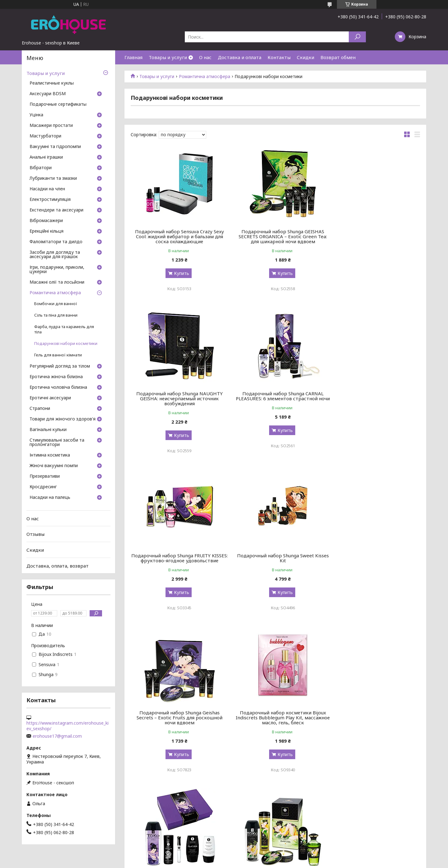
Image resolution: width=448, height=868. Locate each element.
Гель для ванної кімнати (58, 355)
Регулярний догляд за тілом (60, 366)
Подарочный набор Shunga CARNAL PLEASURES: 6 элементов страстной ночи (177, 398)
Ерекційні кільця (47, 231)
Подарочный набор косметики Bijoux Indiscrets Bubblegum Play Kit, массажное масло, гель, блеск (275, 560)
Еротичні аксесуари (50, 398)
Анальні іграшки (46, 157)
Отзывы (35, 534)
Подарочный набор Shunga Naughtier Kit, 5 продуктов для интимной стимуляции (374, 560)
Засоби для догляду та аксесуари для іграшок (55, 255)
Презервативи (45, 476)
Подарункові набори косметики (66, 343)
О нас (205, 57)
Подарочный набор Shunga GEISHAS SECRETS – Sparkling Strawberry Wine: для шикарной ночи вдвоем (275, 722)
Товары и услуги (168, 57)
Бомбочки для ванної (56, 304)
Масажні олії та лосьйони (57, 282)
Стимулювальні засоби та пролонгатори (57, 443)
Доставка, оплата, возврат (58, 565)
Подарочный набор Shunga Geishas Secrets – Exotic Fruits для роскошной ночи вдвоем (177, 560)
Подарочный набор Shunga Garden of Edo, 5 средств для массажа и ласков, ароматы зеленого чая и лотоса (177, 722)
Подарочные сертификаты (58, 104)
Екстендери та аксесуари (56, 210)
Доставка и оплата (240, 57)
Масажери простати (51, 126)
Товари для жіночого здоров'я (63, 419)
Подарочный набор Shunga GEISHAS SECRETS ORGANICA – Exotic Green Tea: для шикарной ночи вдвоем (275, 236)
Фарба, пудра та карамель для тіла (64, 329)
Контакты (279, 57)
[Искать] (357, 37)
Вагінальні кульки (48, 430)
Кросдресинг (43, 487)
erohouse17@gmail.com (57, 736)
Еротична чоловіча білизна (58, 388)
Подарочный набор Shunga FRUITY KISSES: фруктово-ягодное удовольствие (275, 398)
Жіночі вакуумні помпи (54, 466)
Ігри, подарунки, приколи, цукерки (57, 270)
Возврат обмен (338, 57)
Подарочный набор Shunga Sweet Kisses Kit (374, 396)
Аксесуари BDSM (48, 94)
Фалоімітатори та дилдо (56, 242)
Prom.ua (251, 856)
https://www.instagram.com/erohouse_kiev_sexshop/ (68, 726)
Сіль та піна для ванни (56, 315)
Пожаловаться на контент (213, 862)
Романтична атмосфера (205, 77)
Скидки (306, 57)
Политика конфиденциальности (269, 862)
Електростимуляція (50, 200)
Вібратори (41, 168)
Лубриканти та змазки (53, 179)
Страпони (40, 409)
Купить (179, 273)
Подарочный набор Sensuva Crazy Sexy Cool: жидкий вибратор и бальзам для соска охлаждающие (177, 236)
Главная (133, 57)
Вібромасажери (46, 221)
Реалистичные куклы (52, 83)
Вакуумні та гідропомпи (55, 147)
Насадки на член (47, 189)
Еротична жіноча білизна (56, 377)
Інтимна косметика (50, 455)
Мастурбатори (45, 136)
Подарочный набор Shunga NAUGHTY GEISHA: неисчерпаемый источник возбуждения (374, 236)
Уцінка (36, 115)
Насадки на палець (50, 498)
